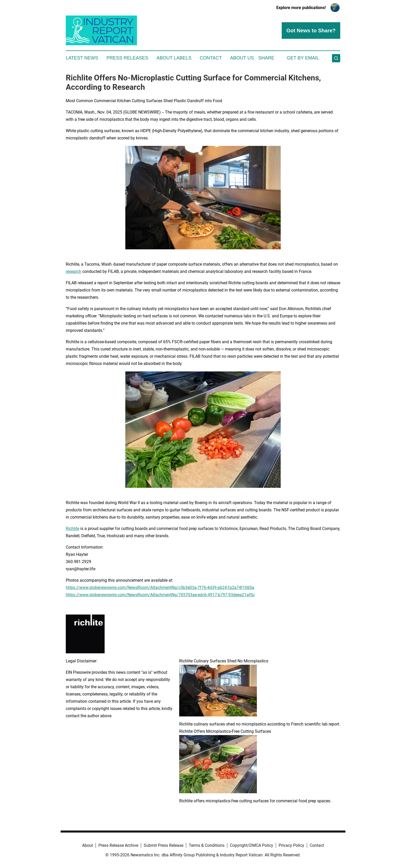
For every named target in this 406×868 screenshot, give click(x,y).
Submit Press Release (164, 845)
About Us (242, 58)
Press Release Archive (118, 845)
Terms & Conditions (207, 845)
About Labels (174, 58)
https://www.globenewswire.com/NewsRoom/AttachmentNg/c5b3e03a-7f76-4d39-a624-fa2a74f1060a (160, 588)
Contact (211, 58)
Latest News (82, 58)
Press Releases (127, 58)
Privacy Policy (291, 845)
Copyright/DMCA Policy (252, 845)
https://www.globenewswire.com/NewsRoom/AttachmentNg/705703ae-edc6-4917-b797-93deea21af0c (160, 595)
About (88, 845)
